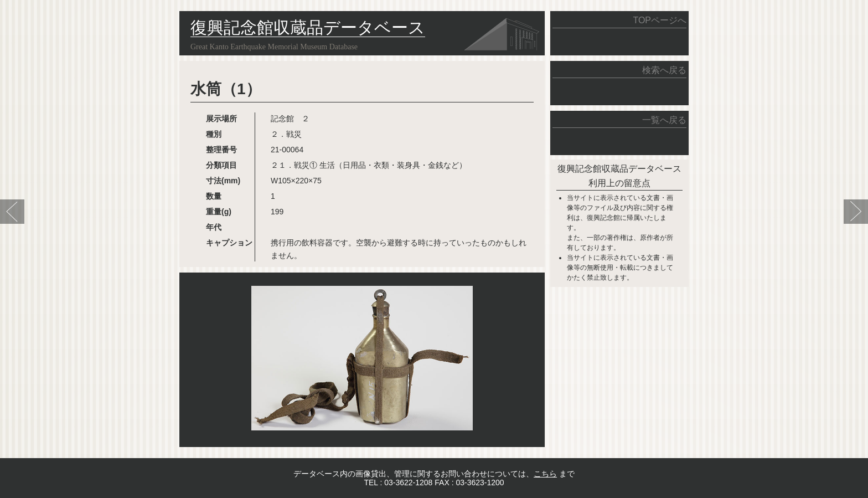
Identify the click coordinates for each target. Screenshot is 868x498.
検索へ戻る (664, 70)
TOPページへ (660, 20)
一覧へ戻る (664, 120)
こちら (545, 474)
